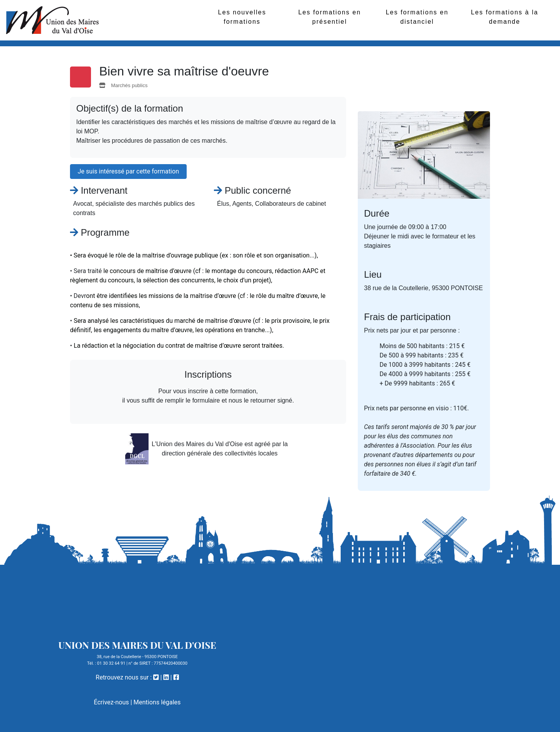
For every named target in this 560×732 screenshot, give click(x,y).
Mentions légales (157, 702)
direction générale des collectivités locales (220, 453)
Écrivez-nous (111, 702)
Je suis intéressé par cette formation (128, 171)
